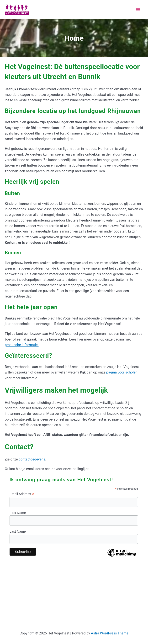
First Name (18, 513)
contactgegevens (32, 459)
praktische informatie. (22, 345)
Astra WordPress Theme (110, 633)
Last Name (18, 531)
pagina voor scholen (122, 372)
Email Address (22, 494)
